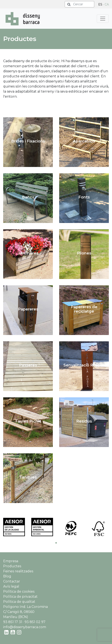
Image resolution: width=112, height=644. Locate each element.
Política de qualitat (19, 602)
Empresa (11, 561)
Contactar (12, 581)
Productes (12, 566)
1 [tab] (56, 543)
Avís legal (11, 586)
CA (107, 4)
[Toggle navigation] (103, 19)
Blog (7, 576)
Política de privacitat (20, 597)
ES (100, 4)
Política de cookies (19, 591)
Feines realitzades (18, 571)
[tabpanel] (14, 527)
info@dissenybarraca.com (25, 627)
